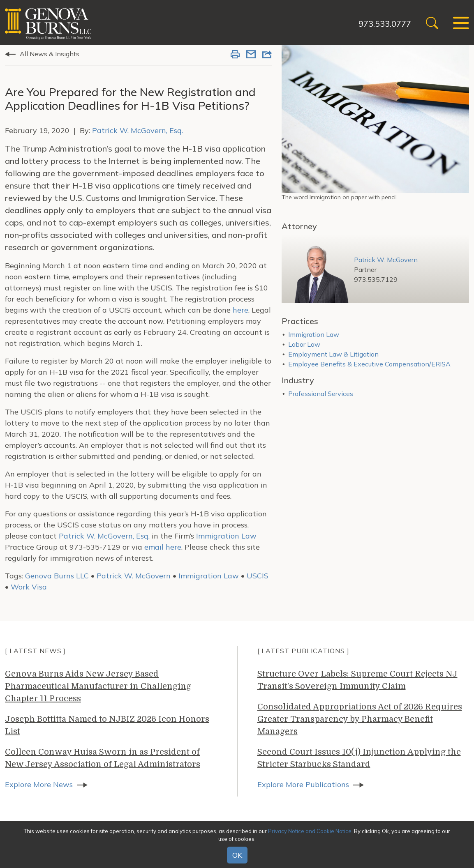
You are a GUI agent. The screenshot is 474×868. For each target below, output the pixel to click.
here (240, 310)
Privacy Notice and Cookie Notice (310, 831)
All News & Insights (50, 54)
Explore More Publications (303, 784)
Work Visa (29, 587)
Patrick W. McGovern (134, 576)
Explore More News (39, 784)
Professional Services (321, 394)
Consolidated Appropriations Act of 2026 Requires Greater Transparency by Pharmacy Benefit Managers (360, 719)
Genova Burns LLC (57, 576)
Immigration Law (226, 536)
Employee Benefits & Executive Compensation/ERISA (369, 364)
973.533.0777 (385, 24)
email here (163, 547)
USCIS (258, 576)
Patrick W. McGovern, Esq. (138, 130)
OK (237, 855)
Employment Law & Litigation (333, 354)
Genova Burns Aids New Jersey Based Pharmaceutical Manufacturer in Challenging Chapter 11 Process (98, 686)
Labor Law (304, 344)
